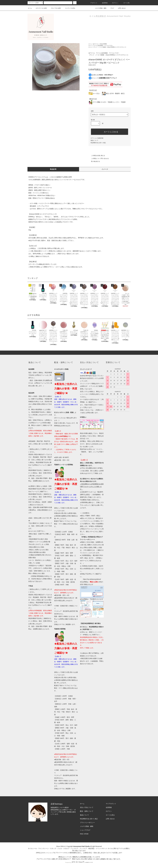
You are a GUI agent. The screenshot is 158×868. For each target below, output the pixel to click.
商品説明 (53, 169)
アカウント (93, 3)
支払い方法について (87, 807)
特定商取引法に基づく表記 (98, 143)
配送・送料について (87, 811)
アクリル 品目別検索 (98, 46)
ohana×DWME (103, 44)
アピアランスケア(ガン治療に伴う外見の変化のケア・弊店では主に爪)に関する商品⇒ (65, 859)
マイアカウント (111, 804)
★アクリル (96, 44)
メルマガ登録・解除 (99, 8)
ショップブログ (85, 830)
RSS (82, 834)
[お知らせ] (103, 75)
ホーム (30, 8)
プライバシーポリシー (87, 823)
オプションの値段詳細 (97, 138)
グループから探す (55, 8)
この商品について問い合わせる (99, 158)
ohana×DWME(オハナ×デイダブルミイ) (117, 47)
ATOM (86, 834)
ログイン (114, 3)
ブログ (111, 8)
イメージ (105, 169)
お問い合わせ (121, 8)
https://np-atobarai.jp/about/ (92, 579)
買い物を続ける (94, 161)
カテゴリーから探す (40, 8)
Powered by (79, 862)
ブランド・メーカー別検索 (99, 47)
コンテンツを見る (69, 8)
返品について (94, 140)
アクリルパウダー (109, 46)
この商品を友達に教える (97, 156)
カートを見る (110, 815)
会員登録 (104, 3)
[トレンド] (104, 78)
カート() (125, 3)
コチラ (61, 624)
